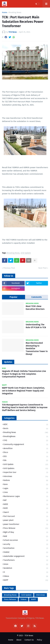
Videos (26, 576)
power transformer (26, 525)
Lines (26, 493)
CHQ (26, 441)
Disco (26, 453)
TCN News (29, 636)
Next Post (43, 268)
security (26, 544)
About (19, 640)
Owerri (26, 513)
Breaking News (15, 13)
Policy (39, 640)
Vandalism (26, 568)
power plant (26, 520)
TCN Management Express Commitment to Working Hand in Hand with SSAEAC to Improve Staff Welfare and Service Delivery (25, 408)
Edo (26, 461)
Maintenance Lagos (26, 497)
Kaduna (26, 481)
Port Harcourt (26, 517)
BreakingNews (26, 437)
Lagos (26, 489)
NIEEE (26, 505)
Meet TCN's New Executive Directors (35, 308)
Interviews (26, 477)
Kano (26, 485)
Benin (26, 429)
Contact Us (29, 640)
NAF (26, 501)
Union (26, 564)
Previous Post (9, 268)
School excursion (26, 540)
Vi (26, 572)
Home (5, 13)
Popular (13, 297)
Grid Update (26, 253)
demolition (26, 449)
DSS (26, 457)
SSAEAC (26, 552)
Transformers (26, 560)
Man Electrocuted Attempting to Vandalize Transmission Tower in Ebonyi (37, 349)
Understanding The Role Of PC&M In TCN (36, 326)
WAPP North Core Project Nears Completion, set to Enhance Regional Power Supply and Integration (23, 391)
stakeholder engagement (26, 557)
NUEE (26, 508)
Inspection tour (26, 473)
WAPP (26, 580)
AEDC (26, 425)
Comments (37, 297)
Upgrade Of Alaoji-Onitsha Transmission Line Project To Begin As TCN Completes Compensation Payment (24, 374)
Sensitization (26, 548)
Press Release (26, 528)
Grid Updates (26, 469)
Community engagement (26, 445)
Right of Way (26, 532)
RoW (26, 537)
